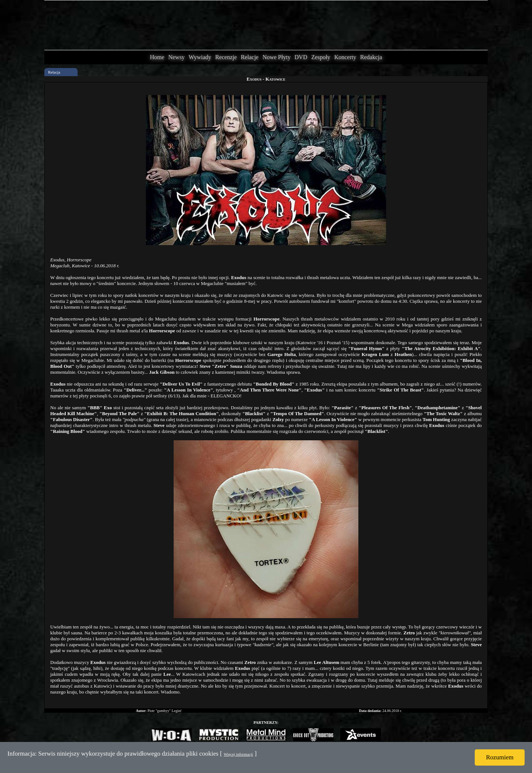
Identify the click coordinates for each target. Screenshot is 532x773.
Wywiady (200, 57)
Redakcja (371, 57)
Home (157, 57)
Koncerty (345, 57)
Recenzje (226, 57)
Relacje (250, 57)
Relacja (54, 72)
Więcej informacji (238, 754)
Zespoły (321, 57)
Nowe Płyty (276, 57)
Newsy (176, 57)
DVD (301, 57)
